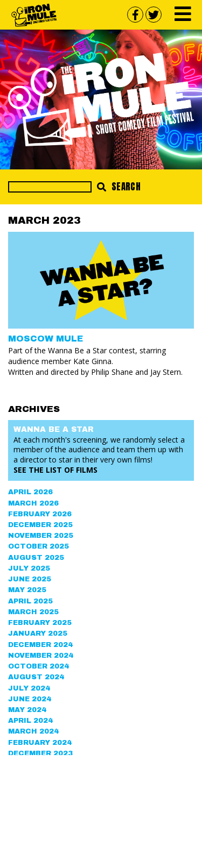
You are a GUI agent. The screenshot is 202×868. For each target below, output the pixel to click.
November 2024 (41, 656)
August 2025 (36, 558)
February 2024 (40, 743)
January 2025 (38, 634)
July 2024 (29, 688)
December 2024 (40, 645)
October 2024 (39, 666)
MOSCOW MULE (46, 339)
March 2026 (33, 503)
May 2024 (27, 710)
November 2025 (41, 536)
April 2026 (30, 492)
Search (119, 187)
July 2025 (29, 568)
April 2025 (30, 601)
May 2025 (27, 590)
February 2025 (40, 623)
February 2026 (40, 514)
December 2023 (40, 753)
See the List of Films (55, 470)
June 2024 (30, 699)
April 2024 (30, 721)
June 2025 (30, 579)
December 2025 (40, 525)
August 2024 (36, 677)
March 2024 (33, 731)
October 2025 (39, 546)
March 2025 (33, 612)
